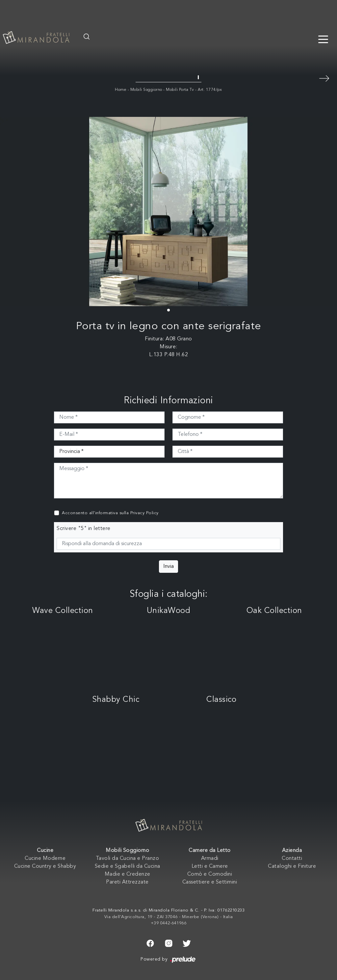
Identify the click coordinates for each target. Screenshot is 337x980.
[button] (168, 310)
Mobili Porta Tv (180, 90)
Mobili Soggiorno (146, 90)
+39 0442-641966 (169, 923)
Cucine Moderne (45, 859)
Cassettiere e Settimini (210, 882)
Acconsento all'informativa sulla (110, 513)
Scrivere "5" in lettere (84, 529)
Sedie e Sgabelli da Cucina (128, 866)
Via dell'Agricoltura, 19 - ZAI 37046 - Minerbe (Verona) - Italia (169, 917)
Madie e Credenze (128, 874)
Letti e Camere (210, 866)
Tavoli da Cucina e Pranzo (128, 859)
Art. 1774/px (210, 90)
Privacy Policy (144, 513)
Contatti (292, 859)
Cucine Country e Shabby (45, 866)
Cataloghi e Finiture (292, 866)
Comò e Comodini (210, 874)
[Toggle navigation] (323, 39)
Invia (168, 567)
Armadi (210, 859)
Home (121, 90)
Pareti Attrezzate (127, 882)
